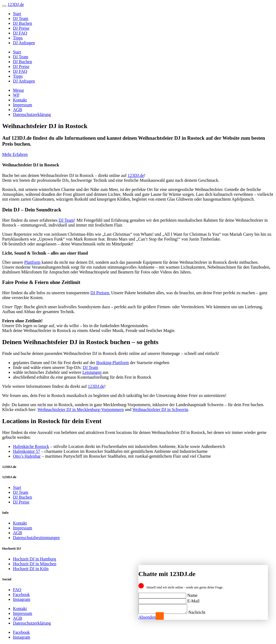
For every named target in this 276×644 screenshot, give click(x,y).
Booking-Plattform (113, 363)
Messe (18, 90)
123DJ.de (136, 175)
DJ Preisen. (100, 293)
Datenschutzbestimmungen (36, 538)
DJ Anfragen (24, 43)
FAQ (17, 590)
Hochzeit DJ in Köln (31, 569)
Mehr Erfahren (15, 154)
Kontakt (20, 100)
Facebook (21, 595)
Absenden (147, 617)
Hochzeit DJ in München (35, 564)
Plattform (32, 262)
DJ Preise (21, 28)
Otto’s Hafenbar (27, 456)
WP (16, 95)
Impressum (23, 105)
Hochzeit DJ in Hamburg (35, 559)
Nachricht (202, 612)
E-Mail (193, 599)
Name (192, 594)
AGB (18, 110)
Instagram (22, 599)
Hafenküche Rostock (31, 446)
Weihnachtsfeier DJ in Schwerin (160, 410)
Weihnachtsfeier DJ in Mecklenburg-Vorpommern (81, 410)
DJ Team (21, 18)
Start (17, 14)
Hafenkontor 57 (27, 451)
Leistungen (92, 372)
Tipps (18, 38)
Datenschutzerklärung (32, 114)
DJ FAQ (20, 33)
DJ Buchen (23, 23)
